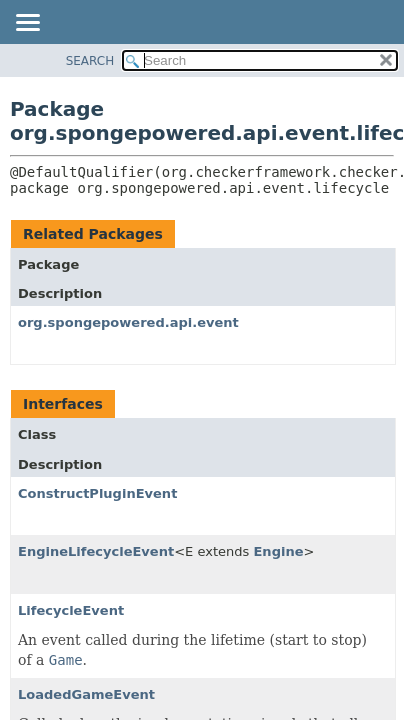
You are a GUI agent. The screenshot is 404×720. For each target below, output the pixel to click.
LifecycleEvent (71, 610)
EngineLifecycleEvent (96, 551)
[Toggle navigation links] (27, 24)
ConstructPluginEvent (97, 493)
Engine (278, 551)
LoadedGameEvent (86, 694)
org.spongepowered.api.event (128, 322)
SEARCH (90, 61)
